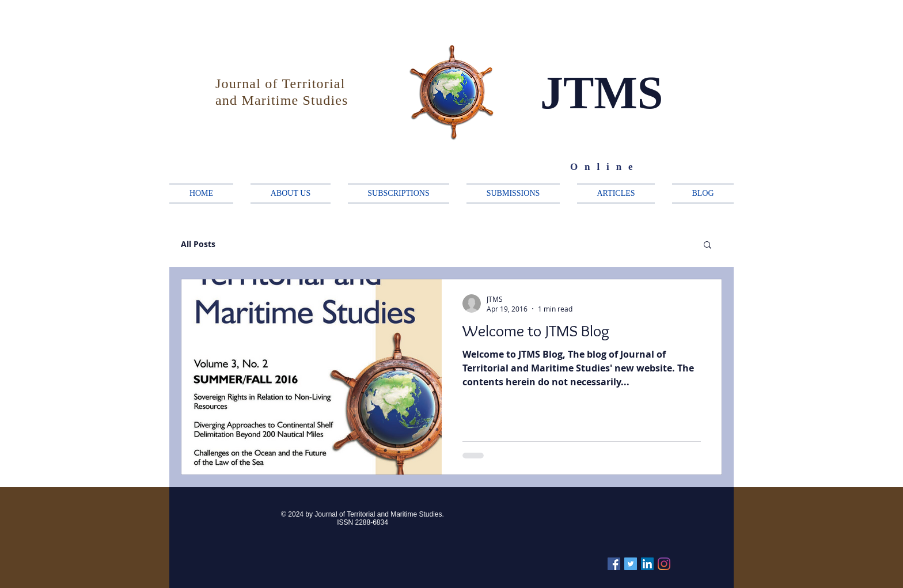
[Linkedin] (647, 564)
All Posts (198, 244)
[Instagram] (664, 564)
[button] (707, 246)
